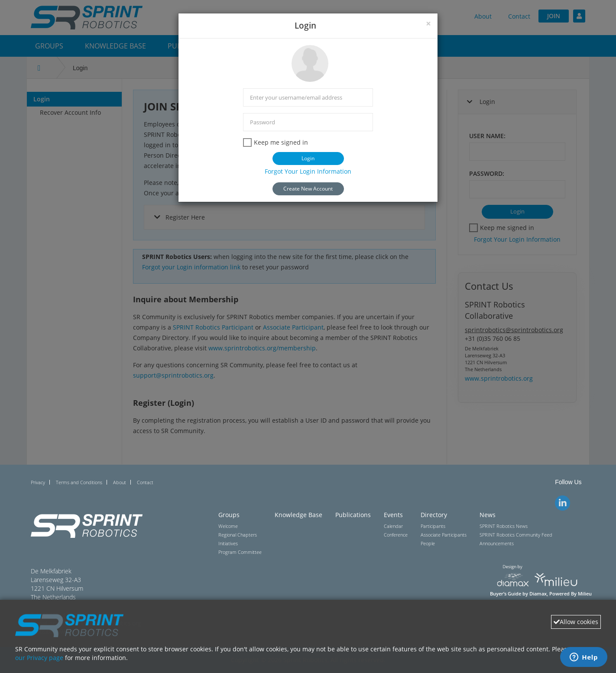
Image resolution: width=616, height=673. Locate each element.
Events (393, 515)
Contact (145, 482)
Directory (434, 515)
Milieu (585, 594)
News (488, 515)
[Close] (428, 24)
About (120, 482)
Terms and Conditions (79, 482)
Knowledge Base (298, 515)
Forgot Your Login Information (308, 171)
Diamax (538, 594)
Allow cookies (576, 622)
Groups (229, 515)
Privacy (38, 482)
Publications (353, 515)
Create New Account (308, 189)
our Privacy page (39, 658)
